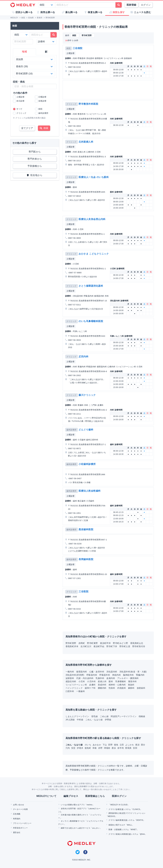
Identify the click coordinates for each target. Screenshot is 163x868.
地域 (24, 52)
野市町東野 (92, 643)
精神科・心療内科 (117, 685)
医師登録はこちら (95, 796)
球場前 (107, 748)
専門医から (35, 152)
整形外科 (133, 681)
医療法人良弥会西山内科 (92, 219)
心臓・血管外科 (97, 672)
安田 (135, 748)
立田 (122, 745)
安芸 (74, 748)
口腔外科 (70, 691)
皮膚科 (92, 685)
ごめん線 (104, 716)
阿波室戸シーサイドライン (124, 716)
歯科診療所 (71, 430)
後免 (116, 745)
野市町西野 (71, 643)
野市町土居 (125, 646)
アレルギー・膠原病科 (128, 678)
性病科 (112, 688)
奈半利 (121, 748)
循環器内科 (82, 672)
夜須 (138, 745)
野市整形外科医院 (88, 104)
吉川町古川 (86, 646)
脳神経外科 (128, 675)
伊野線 (108, 720)
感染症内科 (71, 681)
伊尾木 (80, 748)
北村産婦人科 (86, 142)
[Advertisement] (108, 90)
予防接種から (35, 166)
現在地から (35, 175)
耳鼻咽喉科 (121, 681)
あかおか (97, 745)
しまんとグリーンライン (77, 716)
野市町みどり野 (120, 643)
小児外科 (91, 681)
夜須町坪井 (105, 643)
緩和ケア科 (90, 688)
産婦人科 (102, 681)
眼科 (111, 681)
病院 (68, 48)
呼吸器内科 (92, 675)
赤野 (101, 748)
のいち (88, 745)
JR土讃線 (70, 720)
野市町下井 (112, 646)
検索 (44, 128)
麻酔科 (131, 688)
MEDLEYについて (46, 796)
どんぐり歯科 (86, 430)
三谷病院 (78, 48)
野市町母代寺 (139, 646)
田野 (111, 745)
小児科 (82, 681)
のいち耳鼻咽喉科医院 (91, 321)
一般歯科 (81, 691)
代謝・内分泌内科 (85, 678)
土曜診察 (70, 53)
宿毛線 (95, 716)
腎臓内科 (140, 675)
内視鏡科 (122, 688)
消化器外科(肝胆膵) (75, 675)
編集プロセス (71, 796)
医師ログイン (119, 796)
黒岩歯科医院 (86, 529)
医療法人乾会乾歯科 (90, 491)
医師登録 (131, 5)
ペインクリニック (74, 688)
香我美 (129, 748)
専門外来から (35, 159)
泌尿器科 (70, 678)
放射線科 (141, 688)
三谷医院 (83, 592)
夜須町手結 (99, 646)
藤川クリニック (87, 395)
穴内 (68, 748)
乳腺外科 (100, 678)
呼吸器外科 (105, 675)
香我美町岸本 (72, 646)
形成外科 (102, 685)
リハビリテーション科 (76, 685)
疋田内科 (83, 357)
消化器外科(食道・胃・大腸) (133, 672)
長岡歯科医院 (86, 559)
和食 (95, 748)
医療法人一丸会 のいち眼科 (94, 177)
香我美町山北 (137, 643)
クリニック (71, 104)
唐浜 (114, 748)
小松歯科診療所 (87, 464)
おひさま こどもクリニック (94, 254)
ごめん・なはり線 (94, 720)
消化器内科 (112, 672)
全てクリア (27, 128)
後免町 (88, 748)
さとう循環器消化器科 (91, 286)
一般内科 (70, 672)
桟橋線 (142, 716)
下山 (105, 745)
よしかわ (130, 745)
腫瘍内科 (102, 688)
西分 (143, 745)
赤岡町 (82, 643)
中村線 (80, 720)
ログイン (146, 5)
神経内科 (117, 675)
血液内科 (111, 678)
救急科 (131, 685)
